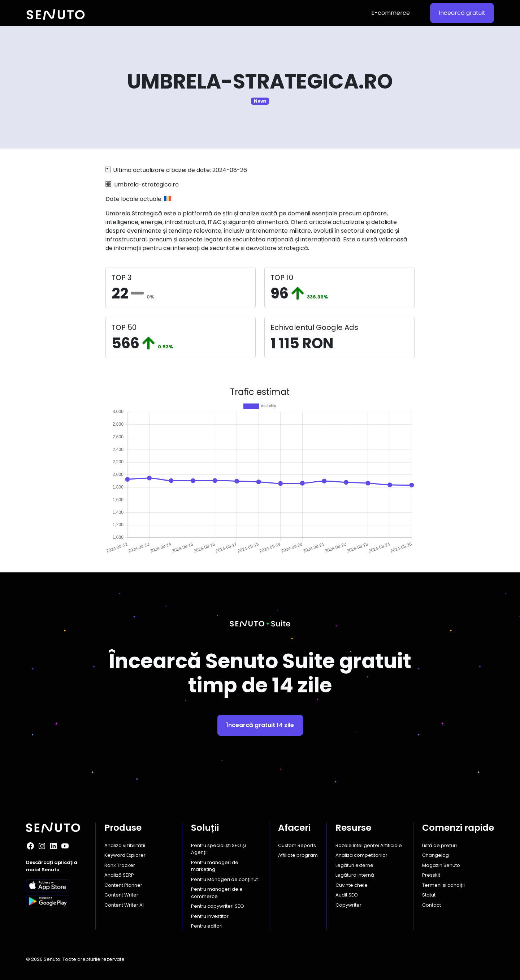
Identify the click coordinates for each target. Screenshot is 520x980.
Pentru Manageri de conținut (224, 879)
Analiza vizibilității (125, 845)
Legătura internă (355, 875)
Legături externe (354, 865)
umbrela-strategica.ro (147, 184)
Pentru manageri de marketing (215, 866)
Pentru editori (207, 926)
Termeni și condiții (443, 885)
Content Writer (121, 895)
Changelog (435, 855)
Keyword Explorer (125, 855)
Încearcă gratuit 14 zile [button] (260, 725)
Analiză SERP (119, 875)
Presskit (431, 875)
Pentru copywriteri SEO (218, 906)
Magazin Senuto (441, 865)
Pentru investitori (210, 916)
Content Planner (123, 885)
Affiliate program (298, 855)
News (260, 101)
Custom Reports (297, 845)
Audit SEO (347, 895)
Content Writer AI (124, 905)
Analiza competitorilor (361, 855)
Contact (432, 905)
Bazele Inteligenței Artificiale (369, 845)
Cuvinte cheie (352, 885)
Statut (429, 895)
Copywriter (348, 905)
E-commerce (391, 13)
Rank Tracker (120, 865)
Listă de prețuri (439, 845)
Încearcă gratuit (462, 13)
